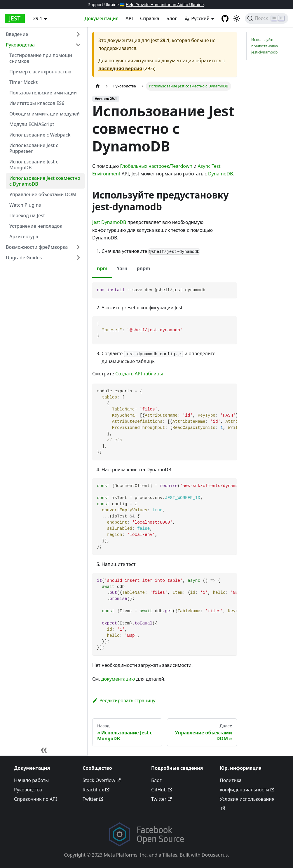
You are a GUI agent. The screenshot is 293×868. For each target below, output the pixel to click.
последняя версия (120, 68)
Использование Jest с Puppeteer (34, 148)
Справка (150, 18)
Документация (101, 18)
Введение (17, 34)
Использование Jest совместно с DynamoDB (45, 181)
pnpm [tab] (143, 268)
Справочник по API (35, 799)
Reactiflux (96, 790)
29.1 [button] (38, 18)
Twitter (93, 799)
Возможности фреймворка (37, 247)
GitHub (162, 790)
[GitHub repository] (225, 18)
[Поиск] (267, 18)
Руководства (20, 45)
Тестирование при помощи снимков (41, 58)
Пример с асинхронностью (40, 72)
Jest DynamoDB (109, 222)
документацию (118, 679)
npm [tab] (102, 268)
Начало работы (31, 780)
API (129, 18)
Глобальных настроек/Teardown (156, 166)
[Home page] (98, 86)
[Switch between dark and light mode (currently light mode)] (237, 18)
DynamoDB (220, 174)
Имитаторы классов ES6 (37, 103)
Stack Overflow (102, 780)
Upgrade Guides (24, 258)
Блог (172, 18)
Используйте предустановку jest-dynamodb (265, 46)
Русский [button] (197, 18)
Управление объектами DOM (43, 194)
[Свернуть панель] (44, 750)
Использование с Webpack (40, 135)
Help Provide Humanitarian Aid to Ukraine (165, 5)
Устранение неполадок (36, 226)
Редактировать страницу (124, 700)
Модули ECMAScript (32, 124)
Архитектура (24, 237)
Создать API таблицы (139, 374)
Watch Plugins (25, 205)
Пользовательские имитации (43, 93)
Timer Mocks (24, 82)
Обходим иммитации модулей (45, 114)
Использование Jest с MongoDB (34, 165)
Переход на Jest (27, 215)
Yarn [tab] (122, 268)
